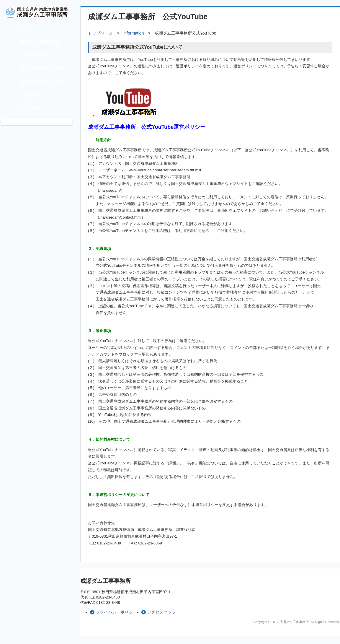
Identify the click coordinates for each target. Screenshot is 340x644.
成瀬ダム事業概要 (39, 42)
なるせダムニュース (42, 82)
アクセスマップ (161, 612)
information (134, 33)
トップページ (100, 33)
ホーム (27, 29)
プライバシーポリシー (116, 612)
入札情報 (30, 95)
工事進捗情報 (35, 55)
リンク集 (30, 108)
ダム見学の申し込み (42, 68)
